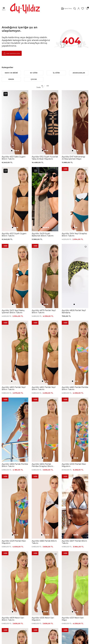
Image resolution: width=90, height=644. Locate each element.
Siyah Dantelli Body (30, 563)
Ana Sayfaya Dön (12, 53)
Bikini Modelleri (8, 549)
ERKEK (11, 79)
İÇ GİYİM (56, 73)
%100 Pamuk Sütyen (27, 554)
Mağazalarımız (8, 593)
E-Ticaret (38, 642)
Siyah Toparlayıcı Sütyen (28, 550)
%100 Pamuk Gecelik (27, 567)
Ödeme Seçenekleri (50, 571)
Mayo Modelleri (8, 545)
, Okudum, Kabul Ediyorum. (19, 526)
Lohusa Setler (7, 567)
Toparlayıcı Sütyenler (6, 560)
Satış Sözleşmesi (49, 560)
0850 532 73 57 (48, 545)
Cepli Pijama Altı (28, 579)
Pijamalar (6, 556)
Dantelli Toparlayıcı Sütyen (29, 546)
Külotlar (5, 552)
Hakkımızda (7, 597)
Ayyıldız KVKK (7, 586)
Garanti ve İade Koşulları (48, 556)
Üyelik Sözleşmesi (49, 552)
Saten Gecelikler (8, 564)
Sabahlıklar (6, 574)
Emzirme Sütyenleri (10, 571)
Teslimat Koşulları (49, 564)
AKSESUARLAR (79, 73)
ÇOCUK (34, 79)
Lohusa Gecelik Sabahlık (28, 559)
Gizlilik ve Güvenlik (49, 567)
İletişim (5, 600)
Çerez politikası (8, 590)
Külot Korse (27, 571)
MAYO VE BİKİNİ (11, 73)
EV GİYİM (34, 73)
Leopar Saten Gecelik (27, 575)
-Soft (32, 642)
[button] (12, 126)
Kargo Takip (47, 549)
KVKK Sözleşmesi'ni (14, 525)
